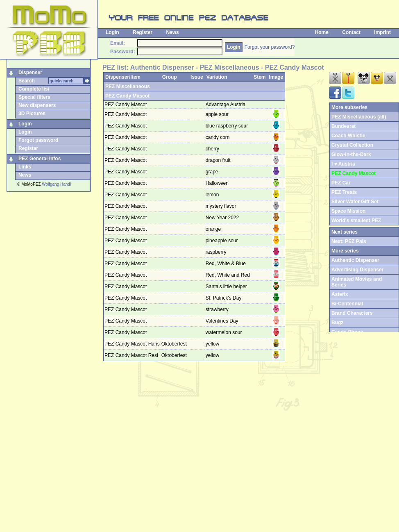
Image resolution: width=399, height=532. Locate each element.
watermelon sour (224, 332)
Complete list (34, 89)
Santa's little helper (227, 286)
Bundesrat (343, 126)
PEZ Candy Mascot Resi (131, 355)
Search (27, 81)
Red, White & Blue (226, 264)
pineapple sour (222, 241)
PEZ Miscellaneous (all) (359, 117)
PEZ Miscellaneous (128, 86)
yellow (213, 344)
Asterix (340, 294)
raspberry (217, 252)
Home (322, 32)
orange (214, 229)
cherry (213, 149)
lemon (213, 195)
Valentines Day (223, 321)
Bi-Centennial (347, 304)
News (172, 32)
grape (213, 172)
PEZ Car (341, 183)
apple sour (218, 114)
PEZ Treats (344, 192)
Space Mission (348, 211)
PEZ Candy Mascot (127, 96)
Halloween (218, 183)
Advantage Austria (226, 105)
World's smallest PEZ (356, 221)
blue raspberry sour (228, 126)
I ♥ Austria (343, 164)
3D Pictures (32, 114)
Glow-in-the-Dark (351, 155)
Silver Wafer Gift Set (355, 202)
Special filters (34, 97)
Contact (351, 32)
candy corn (218, 137)
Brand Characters (352, 313)
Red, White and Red (228, 275)
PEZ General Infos (40, 159)
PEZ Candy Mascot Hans (132, 344)
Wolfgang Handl (56, 184)
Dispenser (30, 73)
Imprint (382, 32)
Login (112, 32)
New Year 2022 (223, 218)
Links (25, 167)
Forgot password (38, 140)
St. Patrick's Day (224, 298)
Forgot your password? (270, 47)
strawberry (218, 309)
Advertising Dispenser (357, 270)
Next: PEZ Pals (349, 241)
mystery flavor (222, 206)
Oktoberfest (175, 344)
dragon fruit (219, 160)
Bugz (337, 323)
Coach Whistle (348, 136)
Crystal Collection (352, 145)
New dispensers (37, 105)
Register (143, 32)
